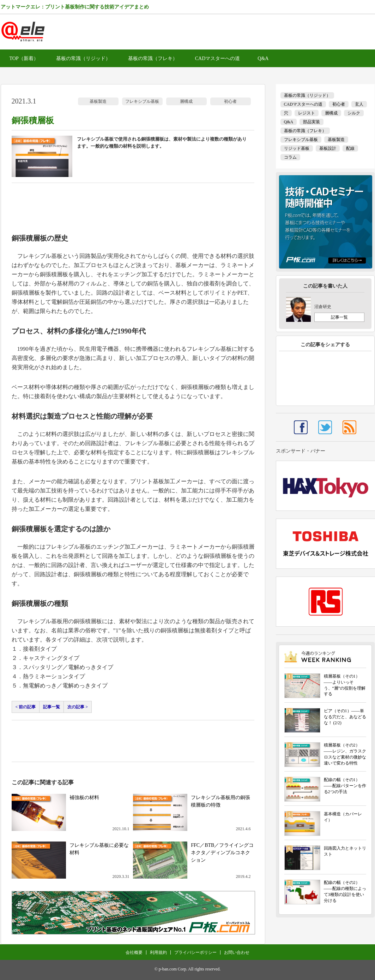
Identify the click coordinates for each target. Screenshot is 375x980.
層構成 (186, 101)
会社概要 (134, 952)
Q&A (263, 58)
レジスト (307, 113)
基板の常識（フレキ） (153, 58)
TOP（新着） (24, 58)
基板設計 (328, 148)
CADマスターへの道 (218, 58)
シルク (354, 113)
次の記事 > (78, 707)
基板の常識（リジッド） (83, 58)
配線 (350, 148)
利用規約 (158, 952)
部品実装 (312, 122)
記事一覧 (52, 707)
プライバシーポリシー (195, 952)
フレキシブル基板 (142, 101)
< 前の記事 (26, 707)
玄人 (359, 104)
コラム (290, 157)
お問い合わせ (237, 952)
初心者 (230, 101)
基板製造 (98, 101)
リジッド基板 (297, 148)
